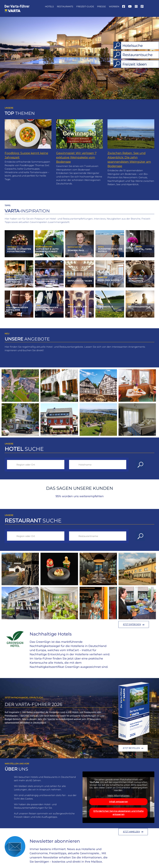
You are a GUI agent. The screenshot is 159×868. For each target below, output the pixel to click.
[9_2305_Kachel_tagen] (79, 262)
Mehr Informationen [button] (118, 796)
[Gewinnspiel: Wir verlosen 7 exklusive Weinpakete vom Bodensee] (80, 134)
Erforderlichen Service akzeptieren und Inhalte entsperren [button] (118, 813)
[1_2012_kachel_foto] (19, 231)
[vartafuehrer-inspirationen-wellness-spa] (79, 292)
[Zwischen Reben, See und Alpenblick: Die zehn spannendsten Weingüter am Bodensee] (131, 134)
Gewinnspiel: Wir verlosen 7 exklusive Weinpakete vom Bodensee (76, 157)
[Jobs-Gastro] (49, 292)
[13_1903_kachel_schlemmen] (140, 262)
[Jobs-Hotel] (19, 292)
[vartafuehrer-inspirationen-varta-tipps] (140, 231)
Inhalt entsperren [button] (118, 801)
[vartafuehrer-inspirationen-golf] (110, 292)
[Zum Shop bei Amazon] (133, 748)
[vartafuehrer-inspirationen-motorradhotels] (140, 292)
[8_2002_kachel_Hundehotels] (110, 231)
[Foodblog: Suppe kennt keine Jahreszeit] (28, 134)
